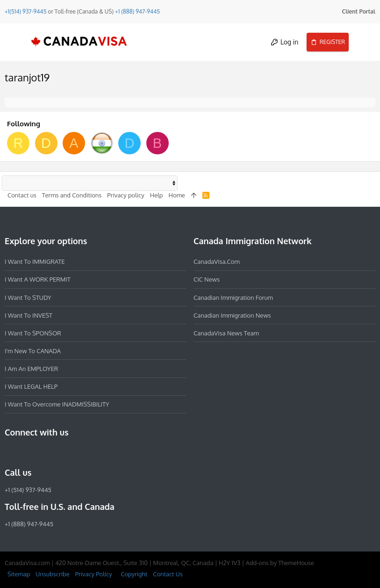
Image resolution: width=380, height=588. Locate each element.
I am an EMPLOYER (31, 369)
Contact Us (168, 574)
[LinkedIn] (44, 452)
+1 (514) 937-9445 (28, 490)
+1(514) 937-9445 (25, 11)
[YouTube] (78, 452)
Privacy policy (125, 195)
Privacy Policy (94, 574)
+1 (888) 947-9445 (137, 11)
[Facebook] (10, 452)
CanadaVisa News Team (226, 333)
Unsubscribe (52, 574)
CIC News (207, 279)
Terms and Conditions (72, 195)
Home (176, 195)
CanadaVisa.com (217, 261)
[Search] (364, 42)
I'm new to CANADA (33, 351)
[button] (16, 42)
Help (157, 195)
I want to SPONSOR (33, 333)
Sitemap (19, 574)
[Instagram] (27, 452)
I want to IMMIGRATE (35, 261)
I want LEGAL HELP (31, 386)
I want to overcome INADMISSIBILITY (57, 404)
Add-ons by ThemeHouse (280, 563)
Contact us (22, 195)
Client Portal (359, 11)
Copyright (134, 574)
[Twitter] (61, 452)
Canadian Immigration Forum (233, 298)
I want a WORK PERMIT (38, 279)
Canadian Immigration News (232, 315)
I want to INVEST (29, 315)
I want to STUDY (28, 298)
